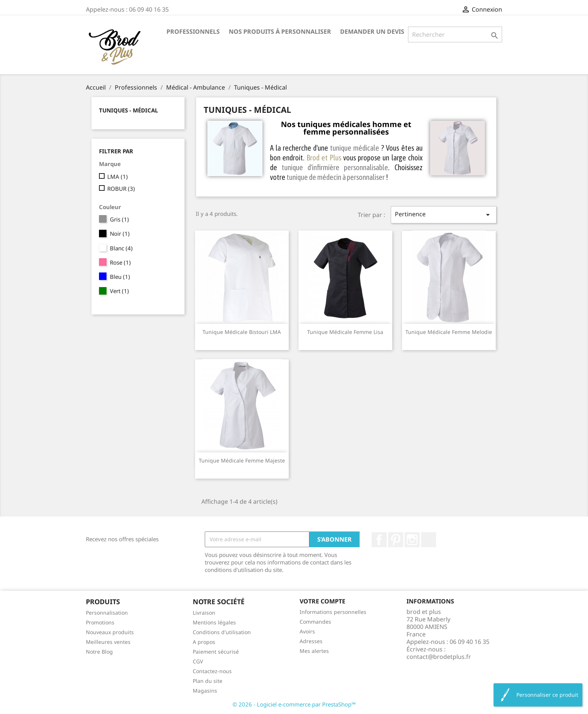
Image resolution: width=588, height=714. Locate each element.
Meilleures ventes (108, 642)
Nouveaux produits (110, 632)
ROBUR (121, 189)
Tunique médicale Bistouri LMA (242, 332)
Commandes (315, 622)
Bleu (120, 277)
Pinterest (396, 540)
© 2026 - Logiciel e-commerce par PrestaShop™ (294, 704)
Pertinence (444, 215)
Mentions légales (214, 622)
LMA (118, 177)
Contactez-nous (212, 671)
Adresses (311, 641)
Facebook (379, 540)
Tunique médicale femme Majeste (242, 460)
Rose (120, 262)
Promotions (100, 622)
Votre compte (322, 601)
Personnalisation (107, 613)
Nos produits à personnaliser (280, 31)
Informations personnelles (333, 612)
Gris (119, 219)
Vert (119, 291)
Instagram (412, 540)
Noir (120, 234)
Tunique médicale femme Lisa (345, 332)
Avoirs (307, 631)
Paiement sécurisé (216, 652)
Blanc (121, 248)
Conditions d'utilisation (222, 632)
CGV (198, 661)
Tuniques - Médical (128, 110)
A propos (204, 642)
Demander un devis (372, 31)
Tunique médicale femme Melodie (449, 332)
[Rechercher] (455, 34)
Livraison (204, 613)
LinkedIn (429, 540)
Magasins (205, 691)
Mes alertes (314, 651)
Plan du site (208, 681)
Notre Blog (99, 652)
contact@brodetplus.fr (439, 657)
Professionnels (193, 31)
